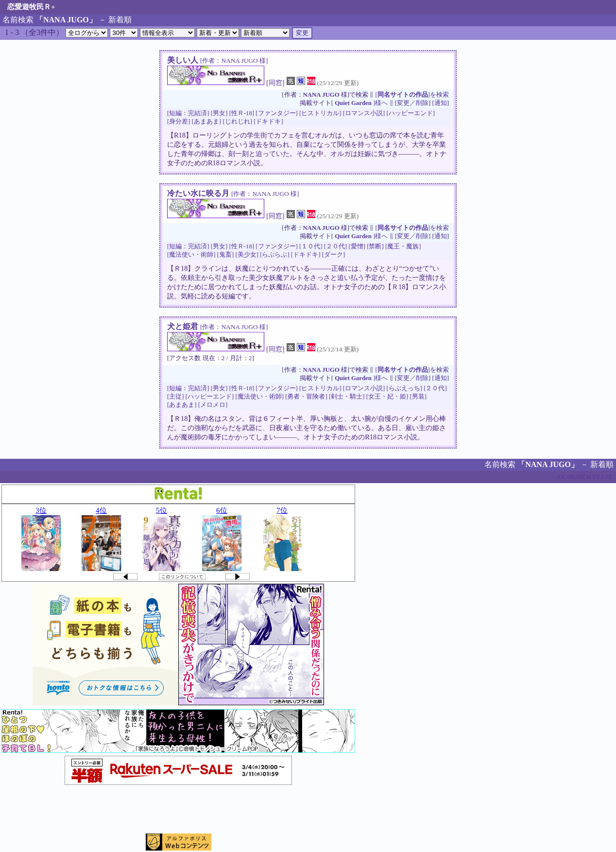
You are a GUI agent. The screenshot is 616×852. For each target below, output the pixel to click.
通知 (441, 103)
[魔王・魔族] (403, 246)
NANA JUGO (321, 95)
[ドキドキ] (268, 122)
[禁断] (375, 246)
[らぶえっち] (404, 388)
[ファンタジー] (277, 113)
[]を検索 (412, 95)
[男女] (219, 113)
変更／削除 (413, 103)
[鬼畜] (226, 255)
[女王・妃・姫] (387, 397)
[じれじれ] (237, 122)
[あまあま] (207, 122)
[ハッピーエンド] (411, 113)
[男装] (418, 397)
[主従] (176, 397)
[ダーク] (334, 255)
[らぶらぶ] (275, 255)
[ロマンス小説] (364, 113)
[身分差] (179, 122)
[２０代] (336, 246)
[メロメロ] (213, 405)
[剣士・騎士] (347, 397)
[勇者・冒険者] (306, 397)
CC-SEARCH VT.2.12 (585, 477)
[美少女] (247, 255)
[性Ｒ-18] (241, 113)
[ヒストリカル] (320, 113)
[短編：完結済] (188, 113)
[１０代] (311, 246)
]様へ (361, 103)
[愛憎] (357, 246)
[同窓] (275, 83)
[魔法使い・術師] (191, 255)
